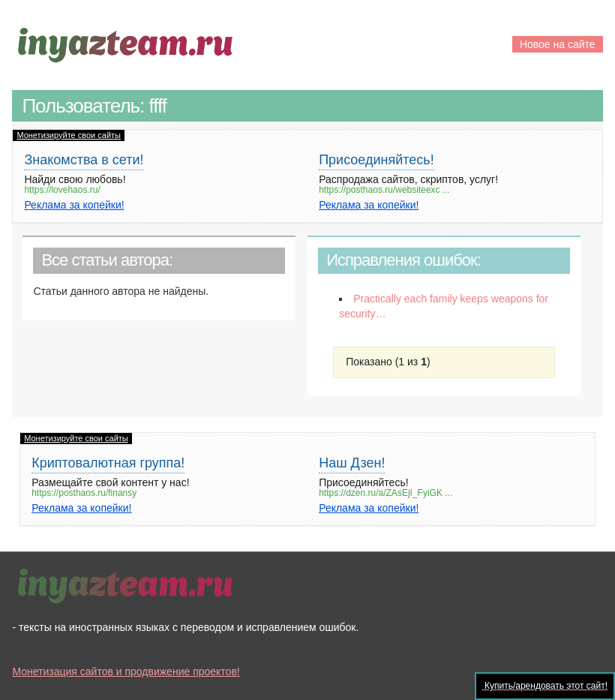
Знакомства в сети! (84, 160)
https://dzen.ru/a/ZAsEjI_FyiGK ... (385, 493)
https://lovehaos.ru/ (62, 190)
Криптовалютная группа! (108, 463)
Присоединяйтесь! (376, 160)
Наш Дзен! (352, 463)
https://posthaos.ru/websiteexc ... (384, 190)
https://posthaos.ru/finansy (84, 493)
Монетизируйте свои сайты (69, 135)
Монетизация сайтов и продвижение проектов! (126, 671)
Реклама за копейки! (74, 205)
